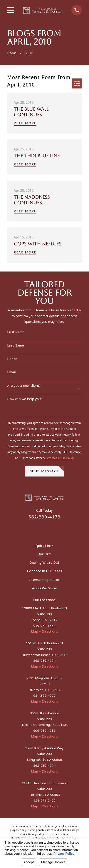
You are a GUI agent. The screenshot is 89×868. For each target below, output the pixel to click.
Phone (12, 359)
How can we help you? (25, 399)
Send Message (47, 470)
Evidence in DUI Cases (44, 571)
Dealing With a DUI (44, 562)
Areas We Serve (44, 588)
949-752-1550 (44, 626)
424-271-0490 (44, 800)
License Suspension (44, 580)
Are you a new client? (24, 385)
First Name (16, 332)
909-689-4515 (44, 730)
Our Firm (44, 554)
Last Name (16, 345)
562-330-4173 (44, 517)
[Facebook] (39, 529)
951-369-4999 (44, 695)
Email (11, 372)
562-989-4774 (44, 660)
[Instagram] (50, 529)
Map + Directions (44, 631)
